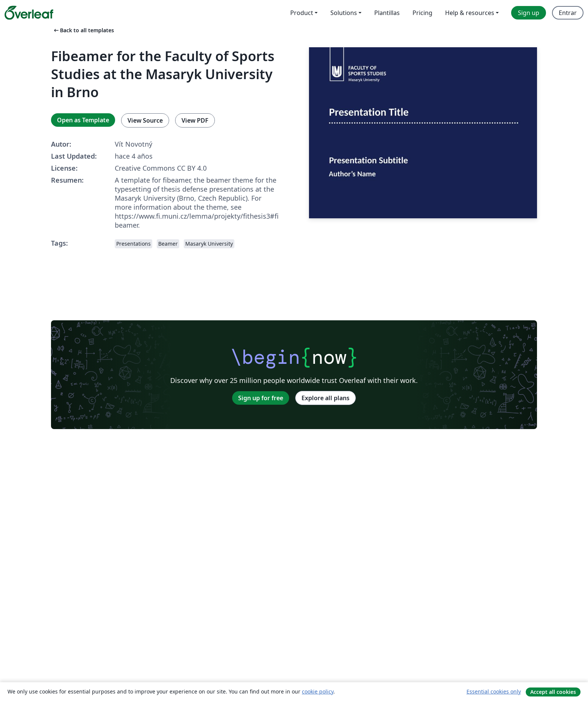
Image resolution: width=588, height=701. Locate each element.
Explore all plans (325, 398)
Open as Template (83, 120)
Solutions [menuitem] (344, 13)
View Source (145, 120)
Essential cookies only (494, 691)
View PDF (195, 120)
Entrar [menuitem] (568, 13)
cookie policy (318, 691)
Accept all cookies (553, 692)
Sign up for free (261, 398)
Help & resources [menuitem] (470, 13)
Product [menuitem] (302, 13)
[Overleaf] (29, 13)
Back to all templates (83, 30)
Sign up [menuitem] (529, 13)
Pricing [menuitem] (422, 13)
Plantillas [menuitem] (387, 13)
